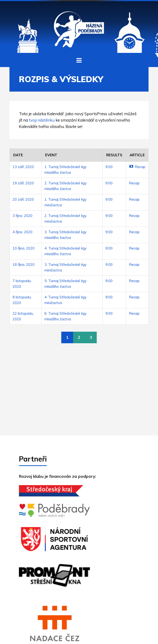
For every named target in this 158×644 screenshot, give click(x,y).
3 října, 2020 (22, 216)
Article (137, 155)
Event (51, 155)
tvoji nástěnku (42, 120)
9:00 (109, 167)
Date (18, 155)
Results (114, 155)
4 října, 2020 (22, 232)
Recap (137, 167)
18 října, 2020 (24, 265)
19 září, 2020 (23, 183)
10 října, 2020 (24, 248)
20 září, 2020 (23, 199)
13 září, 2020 (23, 167)
